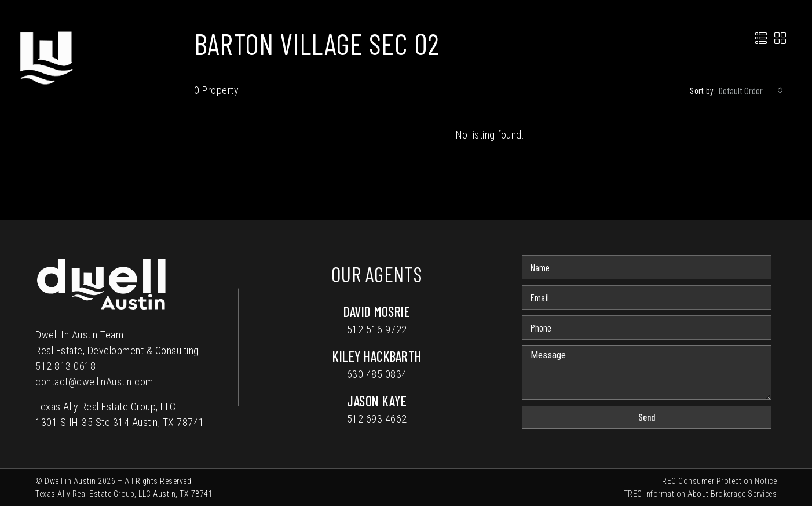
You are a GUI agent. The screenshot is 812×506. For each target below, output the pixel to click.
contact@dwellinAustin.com (94, 382)
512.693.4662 (377, 419)
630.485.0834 (377, 374)
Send (647, 417)
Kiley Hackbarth (377, 356)
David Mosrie (377, 312)
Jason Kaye (377, 401)
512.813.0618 (65, 366)
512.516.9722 (377, 330)
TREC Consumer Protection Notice (718, 481)
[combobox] (751, 90)
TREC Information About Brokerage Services (701, 494)
